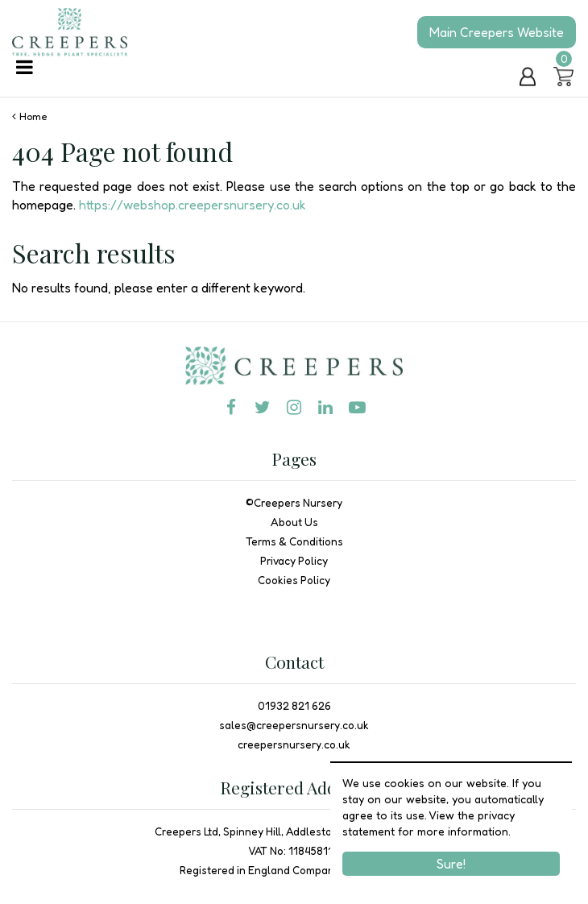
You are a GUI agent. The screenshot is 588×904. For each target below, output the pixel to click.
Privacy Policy (294, 561)
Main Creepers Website (497, 32)
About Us (294, 522)
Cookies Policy (294, 580)
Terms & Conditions (294, 541)
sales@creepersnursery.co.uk (294, 725)
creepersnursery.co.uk (294, 744)
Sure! (451, 864)
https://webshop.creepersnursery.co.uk (193, 205)
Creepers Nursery (298, 503)
